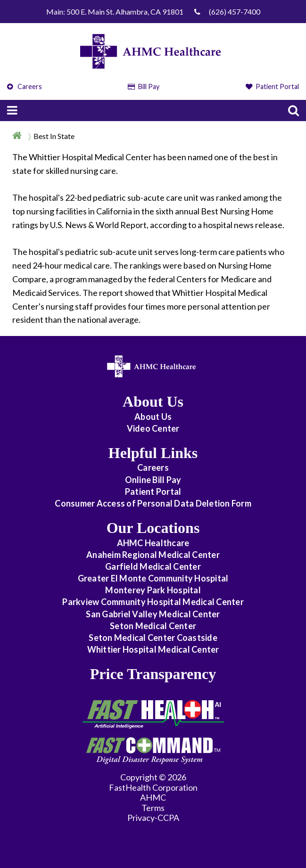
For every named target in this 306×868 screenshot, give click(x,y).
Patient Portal (273, 86)
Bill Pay (144, 86)
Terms (153, 808)
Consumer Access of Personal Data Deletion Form (153, 503)
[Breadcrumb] (153, 136)
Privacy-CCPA (153, 818)
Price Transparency (153, 674)
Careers (25, 86)
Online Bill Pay (153, 480)
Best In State (54, 136)
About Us (153, 417)
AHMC (153, 797)
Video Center (153, 428)
